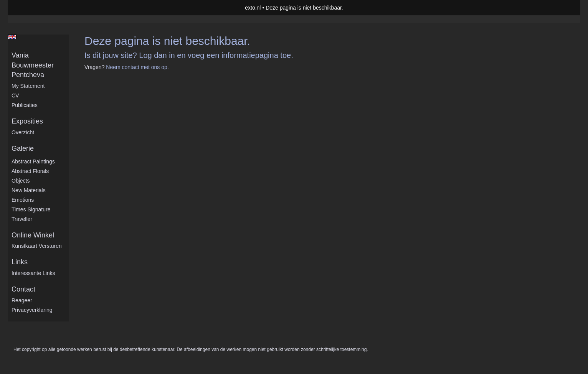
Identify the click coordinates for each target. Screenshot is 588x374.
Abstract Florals (30, 171)
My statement (28, 86)
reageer (22, 300)
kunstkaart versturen (37, 246)
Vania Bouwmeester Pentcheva (33, 65)
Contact (23, 289)
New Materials (29, 190)
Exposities (27, 121)
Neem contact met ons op (137, 67)
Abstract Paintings (33, 161)
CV (15, 96)
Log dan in (157, 55)
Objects (21, 181)
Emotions (23, 200)
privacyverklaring (32, 310)
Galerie (23, 148)
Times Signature (31, 209)
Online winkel (33, 235)
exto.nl (253, 8)
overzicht (23, 132)
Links (20, 262)
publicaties (25, 105)
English (12, 37)
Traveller (22, 219)
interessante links (33, 273)
